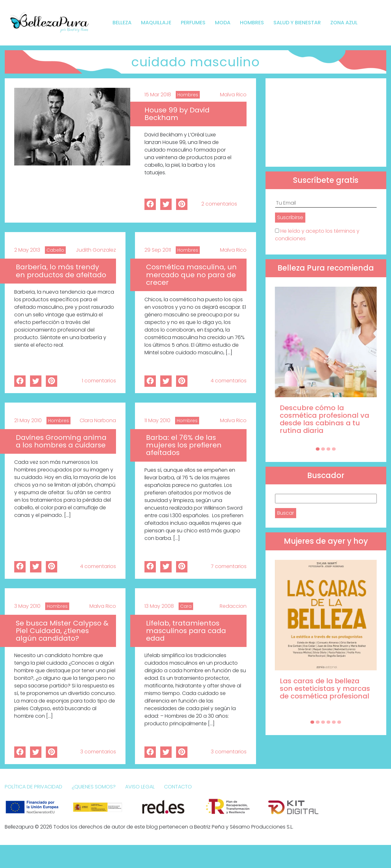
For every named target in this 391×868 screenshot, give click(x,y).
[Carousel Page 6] (339, 722)
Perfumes (193, 23)
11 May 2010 (157, 420)
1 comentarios (99, 381)
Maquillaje (156, 23)
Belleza (122, 23)
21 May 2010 (28, 420)
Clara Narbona (98, 420)
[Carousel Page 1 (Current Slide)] (318, 449)
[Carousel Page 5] (334, 722)
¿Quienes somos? (94, 787)
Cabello (55, 250)
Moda (223, 23)
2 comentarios (219, 204)
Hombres (252, 23)
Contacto (178, 787)
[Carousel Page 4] (334, 449)
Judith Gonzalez (96, 250)
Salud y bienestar (297, 23)
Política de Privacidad (34, 787)
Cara (186, 606)
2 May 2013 (27, 250)
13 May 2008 (159, 606)
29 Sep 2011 (158, 250)
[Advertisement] (326, 123)
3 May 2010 (27, 606)
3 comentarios (98, 752)
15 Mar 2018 (158, 95)
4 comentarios (229, 381)
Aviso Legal (140, 787)
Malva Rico (233, 95)
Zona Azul (344, 23)
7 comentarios (229, 566)
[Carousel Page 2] (323, 449)
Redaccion (233, 606)
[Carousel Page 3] (328, 449)
